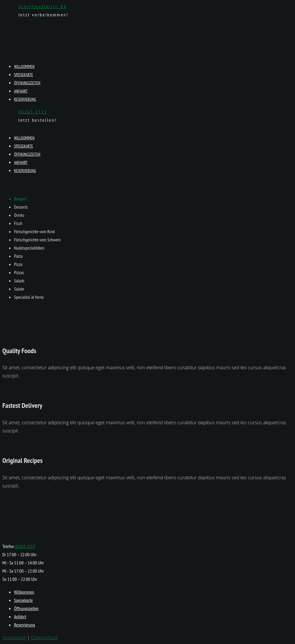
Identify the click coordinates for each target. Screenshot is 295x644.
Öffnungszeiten (27, 83)
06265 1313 (33, 112)
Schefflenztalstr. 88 (43, 6)
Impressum (14, 638)
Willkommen (24, 66)
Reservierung (25, 99)
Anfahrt (21, 91)
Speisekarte (24, 75)
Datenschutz (44, 638)
